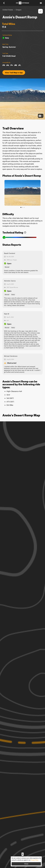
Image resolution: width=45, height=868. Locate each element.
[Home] (22, 3)
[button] (5, 3)
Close (26, 864)
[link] (25, 232)
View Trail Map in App (14, 73)
